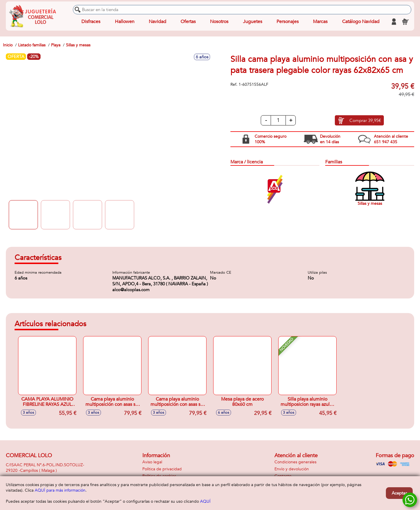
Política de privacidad (162, 469)
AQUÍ (205, 501)
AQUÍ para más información (60, 490)
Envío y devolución (292, 469)
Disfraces (91, 22)
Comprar (365, 120)
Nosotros (219, 22)
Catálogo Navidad (361, 22)
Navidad (157, 22)
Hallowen (125, 22)
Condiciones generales (295, 462)
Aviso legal (152, 462)
